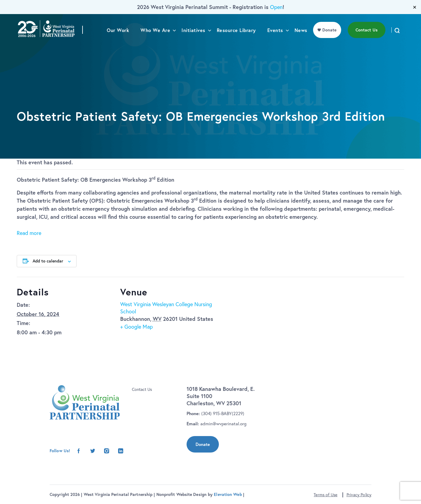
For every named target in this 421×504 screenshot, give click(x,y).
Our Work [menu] (118, 43)
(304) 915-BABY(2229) (223, 413)
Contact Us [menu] (367, 42)
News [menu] (301, 43)
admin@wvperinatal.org (223, 424)
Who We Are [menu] (155, 43)
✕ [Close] (415, 7)
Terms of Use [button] (325, 495)
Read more (29, 233)
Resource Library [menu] (236, 43)
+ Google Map (136, 327)
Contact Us (142, 389)
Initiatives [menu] (193, 43)
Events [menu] (275, 43)
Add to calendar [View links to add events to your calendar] (48, 261)
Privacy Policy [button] (359, 495)
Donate (203, 444)
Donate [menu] (330, 42)
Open (276, 7)
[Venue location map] (255, 318)
